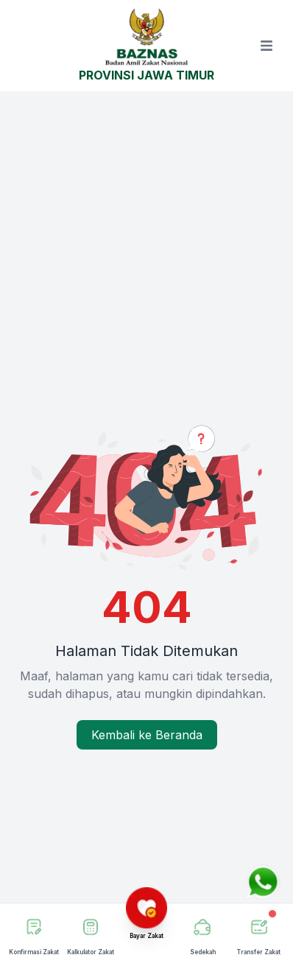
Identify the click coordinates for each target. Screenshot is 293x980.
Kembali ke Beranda (147, 735)
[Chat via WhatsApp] (263, 882)
